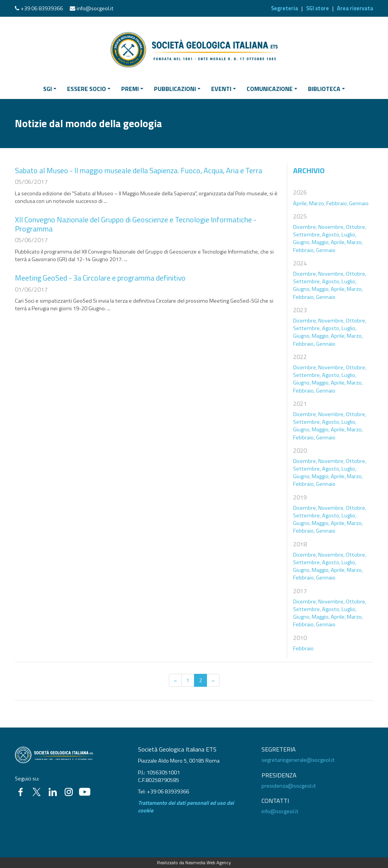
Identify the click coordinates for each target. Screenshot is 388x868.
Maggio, (321, 242)
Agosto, (331, 235)
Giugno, (302, 242)
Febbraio (303, 648)
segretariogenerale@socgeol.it (298, 760)
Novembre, (331, 227)
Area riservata (355, 8)
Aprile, (301, 203)
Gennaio (359, 203)
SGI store (317, 8)
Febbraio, (337, 203)
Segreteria (285, 8)
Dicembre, (305, 227)
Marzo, (317, 203)
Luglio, (349, 235)
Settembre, (307, 235)
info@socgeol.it (95, 8)
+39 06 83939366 (42, 8)
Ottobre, (356, 227)
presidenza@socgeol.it (289, 786)
